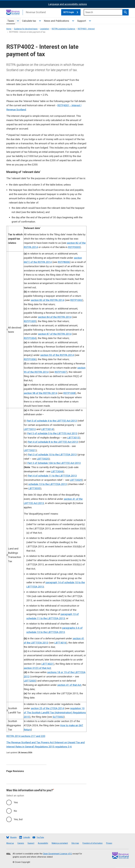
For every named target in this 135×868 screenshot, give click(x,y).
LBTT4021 (47, 664)
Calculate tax (29, 21)
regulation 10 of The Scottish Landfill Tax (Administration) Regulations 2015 (55, 713)
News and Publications (56, 21)
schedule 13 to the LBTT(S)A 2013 (48, 484)
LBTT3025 (43, 459)
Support (82, 21)
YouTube (40, 837)
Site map (75, 843)
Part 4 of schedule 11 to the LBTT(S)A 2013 (52, 476)
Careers (21, 843)
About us (10, 843)
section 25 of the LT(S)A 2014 (47, 708)
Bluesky (14, 837)
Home (9, 29)
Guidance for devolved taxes (26, 29)
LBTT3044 (57, 471)
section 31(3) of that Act (37, 668)
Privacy (109, 843)
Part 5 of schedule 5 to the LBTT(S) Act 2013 (52, 433)
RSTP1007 (61, 372)
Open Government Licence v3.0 (57, 854)
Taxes (11, 21)
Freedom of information (93, 843)
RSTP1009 (30, 321)
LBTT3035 (34, 488)
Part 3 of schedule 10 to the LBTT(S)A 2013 (52, 455)
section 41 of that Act (69, 685)
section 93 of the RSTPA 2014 (57, 355)
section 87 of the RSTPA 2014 (55, 334)
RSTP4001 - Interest (86, 29)
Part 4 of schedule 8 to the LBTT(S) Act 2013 (53, 442)
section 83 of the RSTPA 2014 (47, 300)
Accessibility (43, 843)
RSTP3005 (74, 247)
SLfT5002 (58, 717)
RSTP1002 (76, 300)
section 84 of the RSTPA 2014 (55, 317)
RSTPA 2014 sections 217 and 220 (26, 736)
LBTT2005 (30, 681)
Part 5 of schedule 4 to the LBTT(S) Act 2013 (52, 421)
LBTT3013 (30, 429)
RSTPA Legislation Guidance (63, 29)
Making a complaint (60, 843)
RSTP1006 (30, 359)
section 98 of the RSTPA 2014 (40, 393)
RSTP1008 (69, 393)
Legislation (45, 29)
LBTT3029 (76, 480)
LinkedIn (27, 837)
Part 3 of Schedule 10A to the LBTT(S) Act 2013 (54, 463)
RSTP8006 (64, 262)
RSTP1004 (30, 338)
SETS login (72, 12)
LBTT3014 (47, 429)
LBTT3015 (73, 438)
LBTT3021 (30, 450)
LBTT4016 (60, 643)
